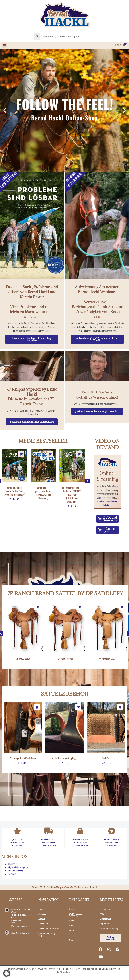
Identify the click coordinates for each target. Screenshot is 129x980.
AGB (102, 914)
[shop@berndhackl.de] (7, 933)
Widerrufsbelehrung (15, 870)
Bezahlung (43, 914)
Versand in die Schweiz (49, 929)
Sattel (72, 935)
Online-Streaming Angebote (46, 934)
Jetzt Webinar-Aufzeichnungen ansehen (97, 411)
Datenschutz (12, 864)
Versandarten (44, 924)
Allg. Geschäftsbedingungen (18, 867)
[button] (4, 45)
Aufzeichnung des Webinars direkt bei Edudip (97, 339)
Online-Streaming (108, 476)
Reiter (72, 921)
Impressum (12, 874)
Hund (72, 930)
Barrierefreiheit (106, 909)
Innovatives (74, 940)
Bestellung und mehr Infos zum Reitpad (32, 422)
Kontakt (42, 919)
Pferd (72, 925)
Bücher (72, 909)
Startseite (42, 909)
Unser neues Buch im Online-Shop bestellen (32, 339)
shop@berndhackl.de (21, 933)
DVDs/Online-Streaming (76, 915)
